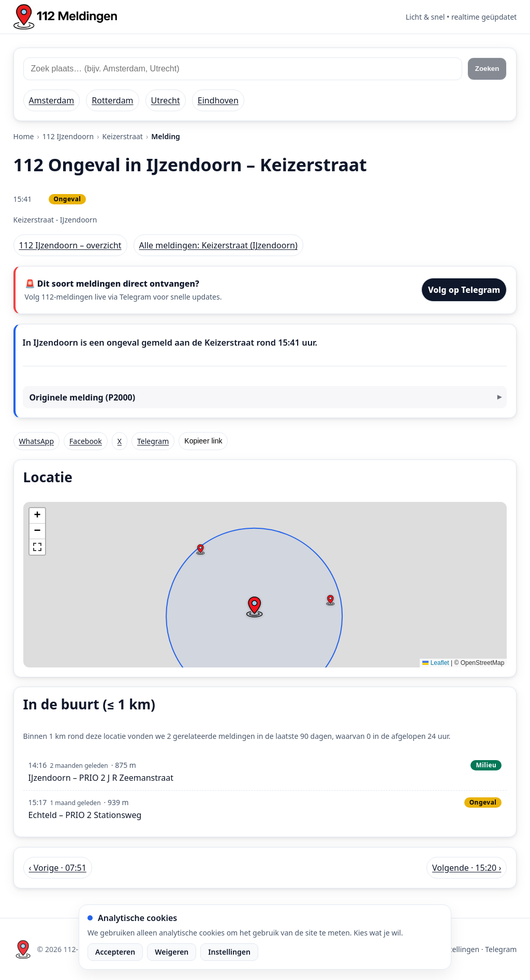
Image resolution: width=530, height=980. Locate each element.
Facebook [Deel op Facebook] (86, 441)
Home (24, 136)
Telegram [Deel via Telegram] (153, 441)
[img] (265, 585)
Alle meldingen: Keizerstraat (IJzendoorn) (218, 245)
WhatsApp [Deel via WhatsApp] (36, 441)
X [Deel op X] (120, 441)
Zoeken (487, 69)
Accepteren (115, 952)
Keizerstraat (122, 136)
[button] (254, 607)
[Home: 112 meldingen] (65, 17)
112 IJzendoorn (68, 136)
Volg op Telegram (464, 290)
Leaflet (436, 663)
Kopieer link (203, 441)
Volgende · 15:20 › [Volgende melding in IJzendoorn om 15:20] (467, 868)
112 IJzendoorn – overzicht (70, 245)
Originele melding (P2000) (82, 397)
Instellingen (229, 952)
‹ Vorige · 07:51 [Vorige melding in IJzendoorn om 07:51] (58, 868)
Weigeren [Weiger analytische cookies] (172, 952)
